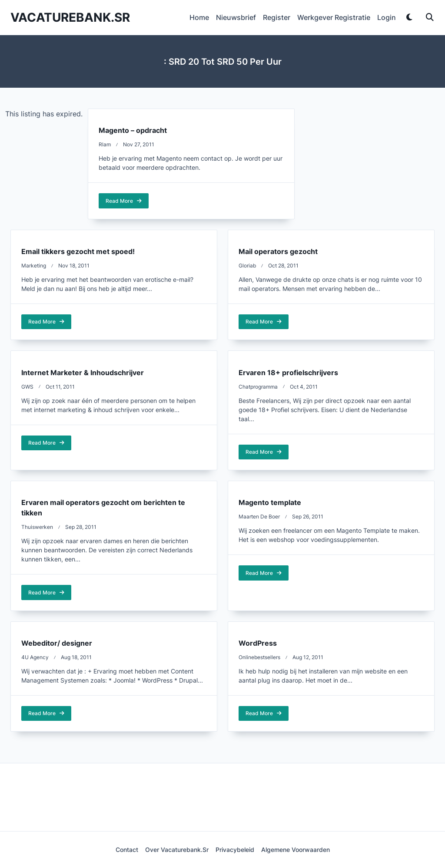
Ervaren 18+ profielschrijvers (288, 373)
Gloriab (247, 266)
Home (199, 17)
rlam (105, 144)
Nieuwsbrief (236, 17)
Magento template (270, 502)
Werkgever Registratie (334, 17)
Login (387, 17)
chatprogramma (258, 387)
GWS (27, 387)
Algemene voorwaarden (296, 850)
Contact (127, 850)
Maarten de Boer (259, 517)
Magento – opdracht (133, 130)
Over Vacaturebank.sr (177, 850)
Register (277, 17)
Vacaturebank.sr (70, 17)
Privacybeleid (235, 850)
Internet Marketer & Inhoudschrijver (83, 373)
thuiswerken (37, 527)
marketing (34, 266)
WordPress (258, 643)
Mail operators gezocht (278, 251)
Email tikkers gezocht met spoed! (78, 251)
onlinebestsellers (259, 657)
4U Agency (35, 657)
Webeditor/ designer (57, 643)
